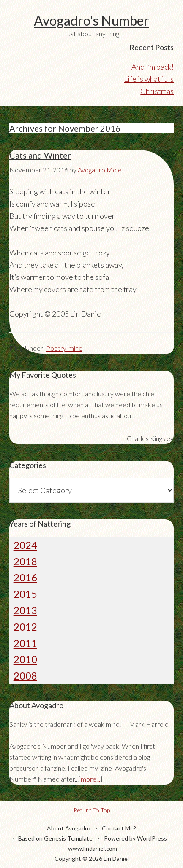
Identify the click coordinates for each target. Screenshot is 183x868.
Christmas (157, 91)
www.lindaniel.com (93, 848)
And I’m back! (153, 67)
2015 (25, 594)
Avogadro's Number (91, 20)
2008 (25, 676)
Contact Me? (119, 828)
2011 (25, 643)
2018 (25, 561)
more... (90, 779)
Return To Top (92, 810)
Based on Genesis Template (55, 838)
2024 (25, 545)
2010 (25, 659)
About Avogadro (69, 828)
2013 (25, 610)
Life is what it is (149, 79)
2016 (25, 577)
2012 (25, 627)
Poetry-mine (64, 348)
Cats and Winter (40, 155)
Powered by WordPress (135, 838)
